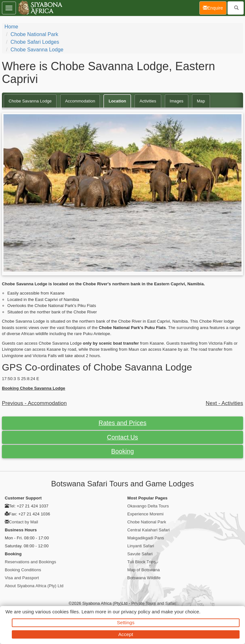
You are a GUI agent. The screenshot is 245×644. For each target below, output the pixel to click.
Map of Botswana (144, 570)
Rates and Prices (122, 423)
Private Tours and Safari (154, 603)
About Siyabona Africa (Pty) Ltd (34, 586)
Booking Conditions (23, 570)
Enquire (215, 7)
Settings (126, 622)
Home (11, 27)
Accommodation (80, 101)
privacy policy (136, 612)
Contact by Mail (23, 522)
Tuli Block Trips (141, 562)
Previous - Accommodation (34, 403)
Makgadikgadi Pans (146, 538)
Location (117, 101)
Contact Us (122, 437)
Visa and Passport (22, 578)
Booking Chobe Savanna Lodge (33, 388)
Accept (126, 634)
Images (177, 101)
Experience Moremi (145, 514)
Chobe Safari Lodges (35, 42)
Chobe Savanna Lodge (37, 50)
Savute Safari (140, 554)
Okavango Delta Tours (148, 506)
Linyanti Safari (141, 546)
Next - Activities (224, 403)
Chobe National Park (34, 34)
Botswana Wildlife (144, 578)
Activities (148, 101)
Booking (122, 451)
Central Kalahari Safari (148, 530)
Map (201, 101)
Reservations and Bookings (30, 562)
